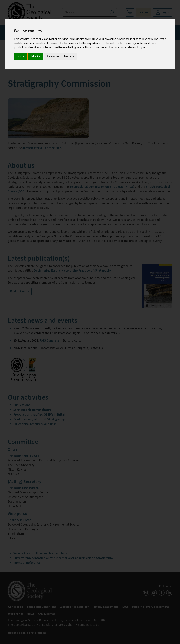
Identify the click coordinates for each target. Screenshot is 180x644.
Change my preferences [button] (60, 56)
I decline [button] (36, 56)
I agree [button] (21, 56)
